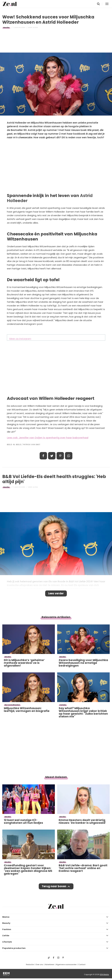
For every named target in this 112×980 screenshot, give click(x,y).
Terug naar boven (54, 886)
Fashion (7, 929)
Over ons (39, 964)
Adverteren (50, 964)
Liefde (6, 936)
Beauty (6, 923)
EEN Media (104, 974)
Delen (43, 456)
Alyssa (35, 28)
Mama (6, 917)
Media (6, 28)
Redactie (30, 964)
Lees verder (56, 593)
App (69, 456)
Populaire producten (14, 948)
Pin (60, 456)
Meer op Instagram (20, 339)
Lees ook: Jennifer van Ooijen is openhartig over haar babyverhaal (48, 438)
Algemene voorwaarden (66, 964)
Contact (82, 964)
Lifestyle (7, 942)
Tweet (52, 456)
